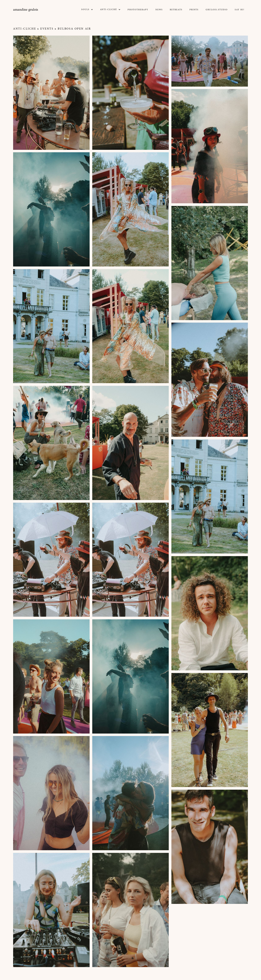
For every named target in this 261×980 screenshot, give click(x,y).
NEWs (159, 10)
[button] (87, 10)
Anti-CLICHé (108, 10)
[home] (26, 10)
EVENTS (47, 29)
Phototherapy (138, 10)
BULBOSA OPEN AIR (74, 29)
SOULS (85, 10)
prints (194, 10)
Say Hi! (239, 10)
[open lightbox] (51, 93)
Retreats (176, 10)
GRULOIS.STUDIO (217, 10)
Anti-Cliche (25, 29)
